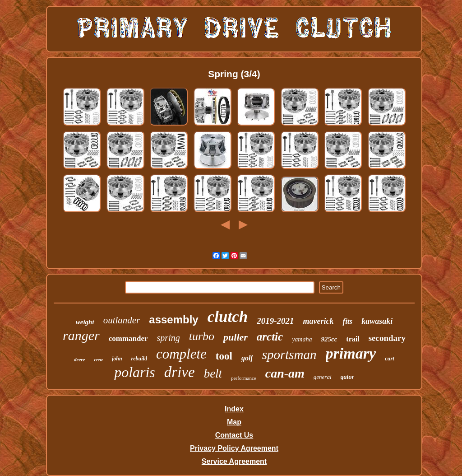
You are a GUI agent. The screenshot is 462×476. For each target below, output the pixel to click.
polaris (135, 372)
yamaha (302, 339)
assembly (173, 320)
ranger (81, 335)
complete (181, 354)
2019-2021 (275, 321)
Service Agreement (234, 461)
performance (244, 378)
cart (390, 358)
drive (180, 372)
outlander (122, 320)
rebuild (139, 359)
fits (347, 321)
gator (347, 377)
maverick (318, 321)
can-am (285, 373)
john (117, 359)
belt (213, 373)
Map (234, 422)
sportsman (289, 355)
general (323, 377)
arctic (270, 337)
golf (247, 358)
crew (98, 360)
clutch (228, 317)
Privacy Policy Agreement (234, 448)
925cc (329, 339)
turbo (202, 336)
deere (79, 359)
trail (353, 339)
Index (234, 409)
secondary (387, 338)
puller (236, 337)
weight (85, 322)
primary (351, 353)
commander (128, 338)
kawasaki (377, 321)
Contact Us (234, 435)
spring (169, 338)
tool (224, 356)
